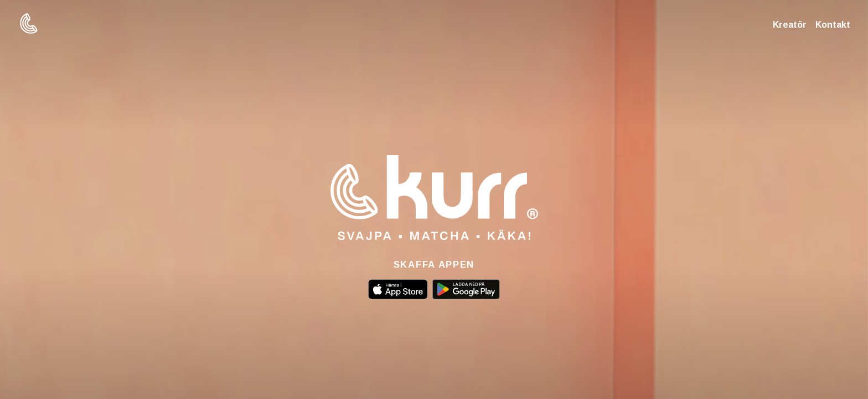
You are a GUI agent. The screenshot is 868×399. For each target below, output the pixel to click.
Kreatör (790, 25)
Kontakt (833, 25)
